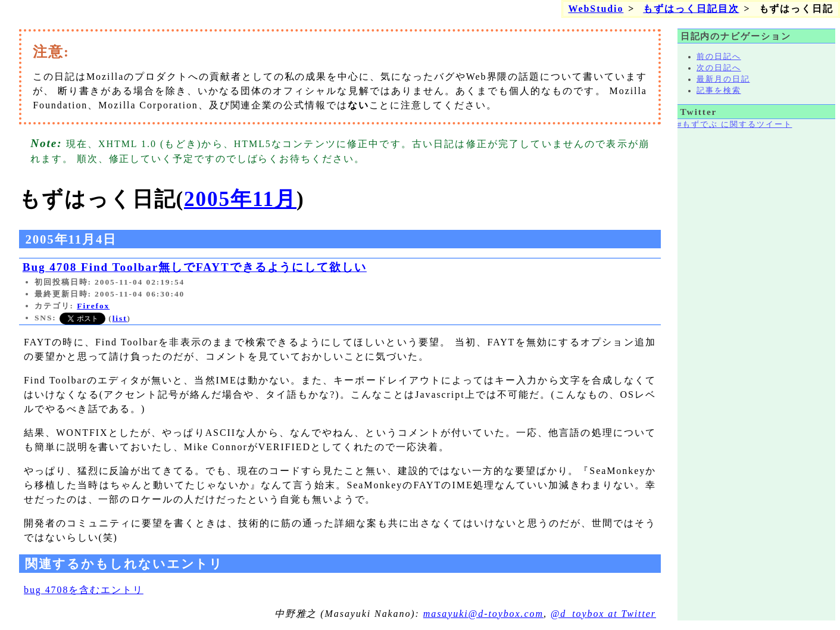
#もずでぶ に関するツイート (735, 124)
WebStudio (596, 9)
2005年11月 (240, 199)
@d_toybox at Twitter (603, 614)
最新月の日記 (723, 79)
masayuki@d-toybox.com (483, 614)
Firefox (93, 306)
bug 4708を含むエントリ (84, 590)
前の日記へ (719, 57)
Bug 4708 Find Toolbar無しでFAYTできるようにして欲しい (195, 267)
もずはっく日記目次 (691, 9)
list (120, 318)
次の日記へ (719, 68)
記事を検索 (719, 91)
